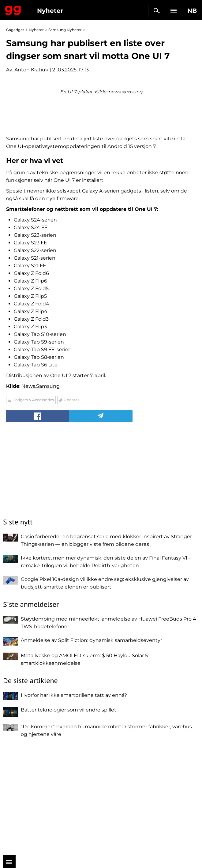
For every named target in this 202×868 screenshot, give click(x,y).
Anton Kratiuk (31, 70)
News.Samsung (41, 493)
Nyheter (50, 11)
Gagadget (13, 9)
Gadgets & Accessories (33, 506)
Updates (71, 506)
